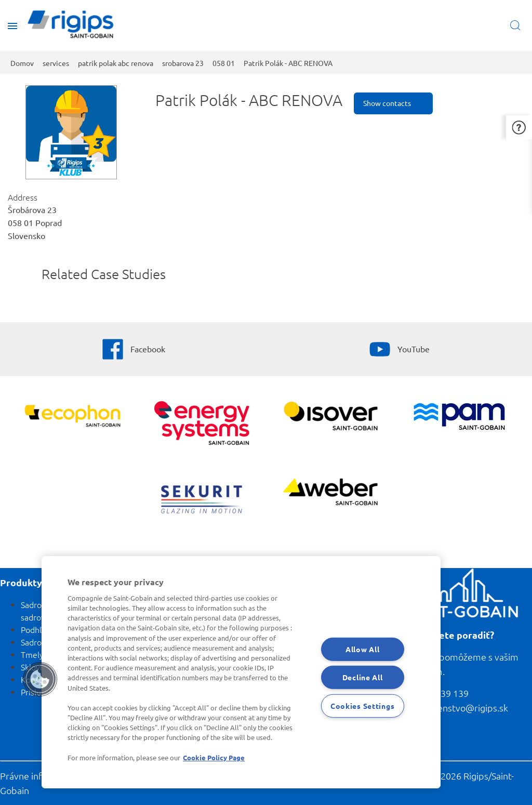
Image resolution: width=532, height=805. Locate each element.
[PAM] (459, 418)
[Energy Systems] (202, 424)
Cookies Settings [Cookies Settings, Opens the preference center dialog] (363, 706)
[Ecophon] (73, 417)
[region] (241, 672)
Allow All (362, 649)
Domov (22, 63)
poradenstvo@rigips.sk (460, 708)
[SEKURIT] (202, 501)
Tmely (32, 654)
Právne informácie (38, 776)
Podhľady (38, 629)
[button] (519, 127)
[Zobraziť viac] (330, 417)
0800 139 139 (441, 693)
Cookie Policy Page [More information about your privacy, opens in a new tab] (214, 757)
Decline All (363, 677)
